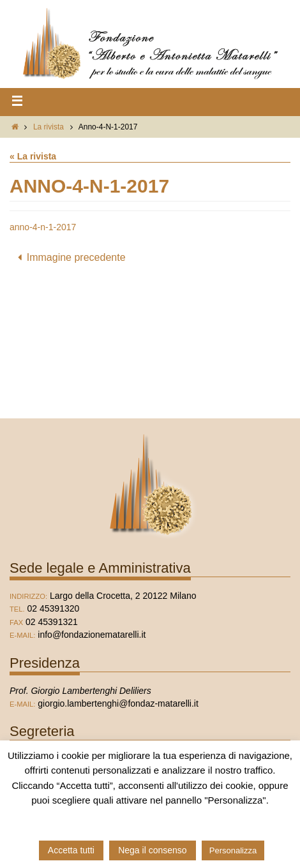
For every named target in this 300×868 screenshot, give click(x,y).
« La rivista (33, 156)
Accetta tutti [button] (71, 850)
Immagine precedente (69, 257)
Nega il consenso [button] (152, 850)
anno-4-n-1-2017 (43, 227)
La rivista (49, 127)
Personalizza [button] (233, 850)
